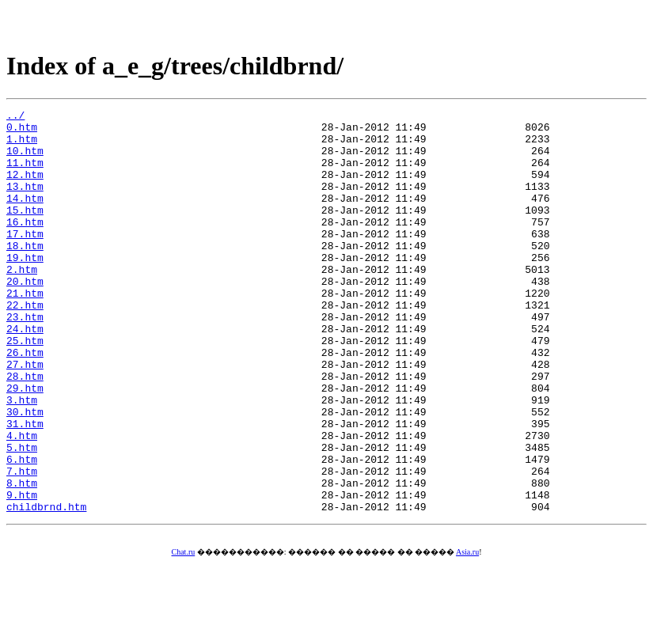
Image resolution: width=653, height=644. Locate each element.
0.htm (22, 131)
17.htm (25, 259)
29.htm (25, 445)
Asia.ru (467, 633)
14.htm (25, 217)
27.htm (25, 416)
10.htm (25, 160)
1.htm (22, 146)
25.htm (25, 388)
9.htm (22, 573)
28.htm (25, 430)
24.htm (25, 373)
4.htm (22, 502)
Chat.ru (184, 633)
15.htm (25, 231)
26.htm (25, 402)
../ (15, 117)
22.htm (25, 345)
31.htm (25, 487)
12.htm (25, 188)
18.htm (25, 274)
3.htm (22, 459)
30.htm (25, 473)
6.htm (22, 530)
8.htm (22, 559)
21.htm (25, 331)
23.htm (25, 359)
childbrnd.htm (46, 587)
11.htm (25, 174)
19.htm (25, 288)
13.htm (25, 203)
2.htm (22, 302)
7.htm (22, 544)
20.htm (25, 316)
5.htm (22, 516)
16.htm (25, 245)
